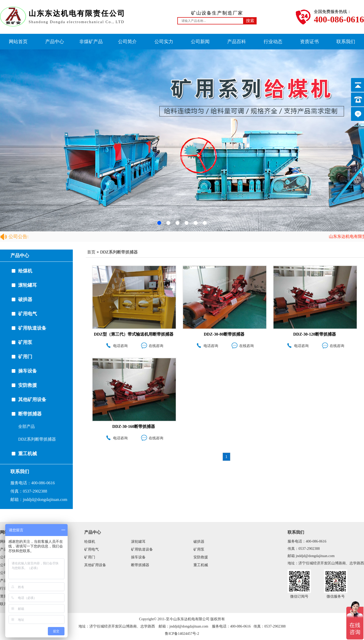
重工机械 (28, 454)
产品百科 (237, 42)
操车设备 (28, 371)
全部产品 (27, 426)
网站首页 (18, 42)
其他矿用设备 (32, 400)
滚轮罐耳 (28, 285)
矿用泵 (25, 342)
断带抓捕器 (30, 414)
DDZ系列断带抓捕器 (37, 439)
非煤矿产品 (91, 42)
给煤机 (25, 271)
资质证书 (309, 42)
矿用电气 (28, 314)
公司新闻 (200, 42)
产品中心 (55, 42)
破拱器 (25, 299)
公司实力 (164, 42)
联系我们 (346, 42)
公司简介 (127, 42)
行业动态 (273, 42)
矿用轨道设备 (32, 328)
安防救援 (28, 385)
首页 (91, 252)
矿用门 (25, 357)
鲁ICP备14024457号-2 (182, 634)
